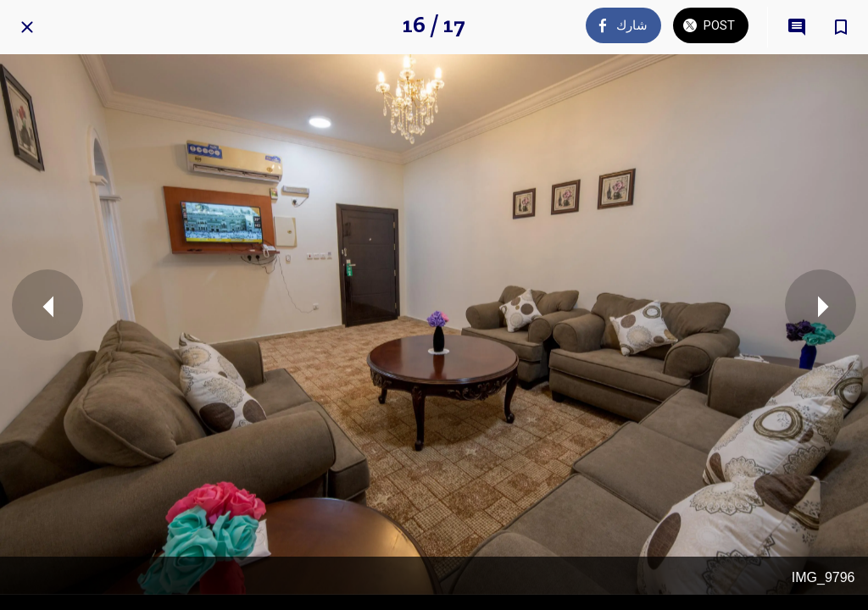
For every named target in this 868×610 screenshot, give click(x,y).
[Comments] (797, 27)
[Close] (27, 27)
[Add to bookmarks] (841, 27)
